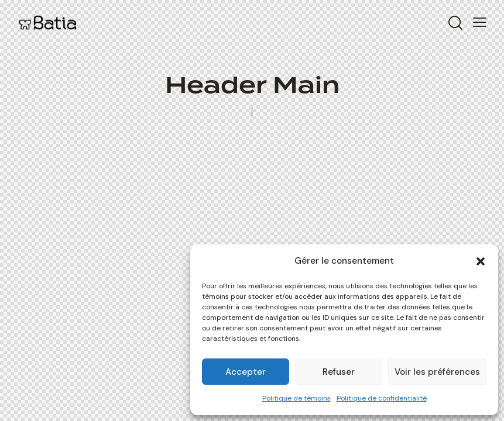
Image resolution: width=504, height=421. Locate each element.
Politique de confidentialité (382, 398)
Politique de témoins (296, 398)
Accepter (246, 372)
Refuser (339, 372)
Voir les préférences (437, 372)
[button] (481, 261)
